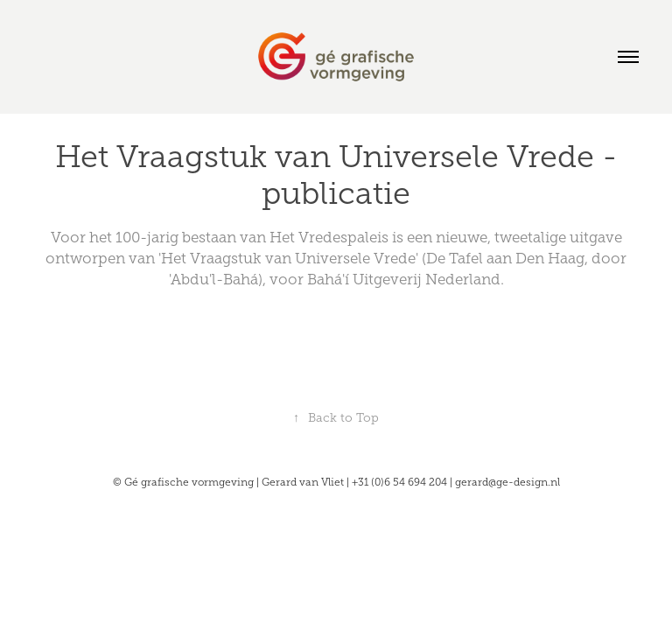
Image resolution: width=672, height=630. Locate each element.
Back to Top (336, 418)
